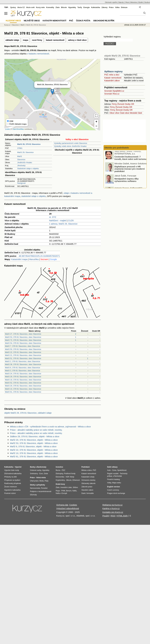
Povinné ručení (10, 493)
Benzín (69, 491)
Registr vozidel (113, 474)
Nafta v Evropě (61, 493)
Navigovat (21, 183)
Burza (58, 470)
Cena (114, 470)
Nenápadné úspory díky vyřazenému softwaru (126, 181)
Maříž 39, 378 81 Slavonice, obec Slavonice (23, 364)
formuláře (90, 493)
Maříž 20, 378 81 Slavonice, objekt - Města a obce (34, 440)
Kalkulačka (96, 7)
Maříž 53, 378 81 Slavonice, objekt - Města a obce (34, 443)
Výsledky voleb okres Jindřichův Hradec (70, 146)
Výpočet (18, 467)
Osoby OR (129, 104)
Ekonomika (60, 477)
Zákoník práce (87, 487)
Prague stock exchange (116, 493)
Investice (59, 467)
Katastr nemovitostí (113, 78)
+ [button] (96, 122)
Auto (109, 470)
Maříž (20, 156)
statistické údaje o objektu (34, 196)
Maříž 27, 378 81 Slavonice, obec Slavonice (23, 334)
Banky (33, 467)
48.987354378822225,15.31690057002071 (39, 256)
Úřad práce (34, 481)
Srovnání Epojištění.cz (114, 91)
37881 (20, 148)
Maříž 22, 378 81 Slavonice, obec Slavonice (23, 352)
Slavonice (21, 159)
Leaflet (7, 129)
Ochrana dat (62, 505)
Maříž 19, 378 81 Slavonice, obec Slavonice (23, 380)
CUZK (71, 220)
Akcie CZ (21, 7)
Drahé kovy (60, 484)
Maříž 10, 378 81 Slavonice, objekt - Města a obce (34, 453)
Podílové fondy (70, 474)
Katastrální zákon (112, 81)
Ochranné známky (88, 480)
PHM (63, 491)
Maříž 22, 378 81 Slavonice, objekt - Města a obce (34, 450)
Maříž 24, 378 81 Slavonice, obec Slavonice (23, 374)
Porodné (44, 488)
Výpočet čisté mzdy (12, 470)
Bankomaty (42, 467)
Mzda (41, 481)
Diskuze (124, 7)
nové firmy (37, 40)
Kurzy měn (40, 7)
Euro (41, 474)
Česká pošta (83, 21)
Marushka (34, 259)
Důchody (33, 495)
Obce (112, 113)
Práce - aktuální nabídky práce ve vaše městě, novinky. (36, 430)
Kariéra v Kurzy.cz (111, 508)
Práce (111, 7)
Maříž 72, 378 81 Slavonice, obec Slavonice (23, 340)
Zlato (58, 7)
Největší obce (32, 21)
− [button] (96, 126)
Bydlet (141, 2)
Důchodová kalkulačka (13, 474)
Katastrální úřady (88, 477)
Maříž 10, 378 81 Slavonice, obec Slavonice (23, 389)
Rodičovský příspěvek (13, 483)
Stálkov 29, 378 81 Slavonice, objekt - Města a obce (35, 436)
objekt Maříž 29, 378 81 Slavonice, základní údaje (28, 413)
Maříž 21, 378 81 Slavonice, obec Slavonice (23, 355)
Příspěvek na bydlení (12, 480)
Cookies (73, 505)
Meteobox (134, 2)
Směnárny (34, 474)
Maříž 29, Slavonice (25, 152)
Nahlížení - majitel (58, 220)
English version (113, 487)
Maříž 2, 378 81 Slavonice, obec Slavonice (23, 361)
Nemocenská (35, 488)
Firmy (114, 104)
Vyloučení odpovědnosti (68, 508)
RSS (113, 516)
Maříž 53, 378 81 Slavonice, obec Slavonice (23, 337)
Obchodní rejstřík (111, 2)
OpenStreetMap (18, 129)
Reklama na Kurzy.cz (112, 505)
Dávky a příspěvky (37, 485)
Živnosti (121, 104)
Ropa (58, 491)
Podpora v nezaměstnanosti (41, 491)
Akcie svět (30, 7)
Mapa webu (117, 483)
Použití (106, 516)
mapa (26, 40)
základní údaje (12, 40)
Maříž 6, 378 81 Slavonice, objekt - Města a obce (33, 446)
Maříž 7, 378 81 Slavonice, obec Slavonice (23, 346)
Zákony (104, 7)
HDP (67, 477)
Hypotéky (72, 7)
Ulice (117, 113)
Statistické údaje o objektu (28, 169)
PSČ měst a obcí (112, 75)
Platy (46, 481)
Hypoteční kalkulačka (12, 490)
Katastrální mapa (19, 259)
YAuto (127, 2)
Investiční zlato (66, 487)
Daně (83, 493)
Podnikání (85, 467)
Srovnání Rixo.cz (112, 94)
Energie (87, 7)
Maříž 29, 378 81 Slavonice (36, 25)
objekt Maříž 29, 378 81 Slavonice (122, 56)
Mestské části (136, 113)
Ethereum (76, 480)
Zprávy (13, 7)
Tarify (80, 7)
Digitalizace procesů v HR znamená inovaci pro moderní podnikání (130, 170)
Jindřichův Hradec (25, 163)
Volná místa (41, 478)
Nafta (74, 491)
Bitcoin (64, 7)
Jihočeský (21, 166)
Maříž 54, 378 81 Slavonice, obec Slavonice (23, 343)
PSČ (71, 21)
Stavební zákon (87, 490)
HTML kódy (122, 516)
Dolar (46, 474)
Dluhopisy (59, 474)
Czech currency (113, 490)
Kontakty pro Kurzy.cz (113, 512)
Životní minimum (11, 487)
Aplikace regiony (113, 71)
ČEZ (63, 470)
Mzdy (72, 477)
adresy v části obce (77, 40)
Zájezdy (121, 2)
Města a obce (87, 470)
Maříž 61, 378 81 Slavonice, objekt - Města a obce (34, 456)
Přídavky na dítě (10, 477)
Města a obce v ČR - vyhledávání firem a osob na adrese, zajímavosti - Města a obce (50, 427)
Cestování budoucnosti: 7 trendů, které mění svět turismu (130, 159)
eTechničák (118, 476)
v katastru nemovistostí (38, 54)
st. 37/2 (53, 217)
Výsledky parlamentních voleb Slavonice (70, 143)
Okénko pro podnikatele (117, 148)
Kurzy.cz (7, 25)
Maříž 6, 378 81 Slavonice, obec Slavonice (23, 368)
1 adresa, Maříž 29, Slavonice (63, 224)
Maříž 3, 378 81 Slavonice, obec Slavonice (23, 371)
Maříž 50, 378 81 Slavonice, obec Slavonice (23, 349)
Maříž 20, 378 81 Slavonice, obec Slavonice (23, 386)
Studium (147, 2)
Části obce (125, 113)
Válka (117, 7)
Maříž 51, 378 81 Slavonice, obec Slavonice (23, 358)
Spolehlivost (122, 470)
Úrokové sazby (36, 470)
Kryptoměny (60, 480)
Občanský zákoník (88, 483)
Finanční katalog (113, 479)
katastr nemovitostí (55, 40)
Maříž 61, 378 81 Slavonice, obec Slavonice (23, 392)
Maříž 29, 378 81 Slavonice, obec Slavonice (23, 377)
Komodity (50, 7)
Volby (109, 483)
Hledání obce (13, 21)
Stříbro (75, 487)
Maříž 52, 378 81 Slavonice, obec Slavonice (23, 383)
